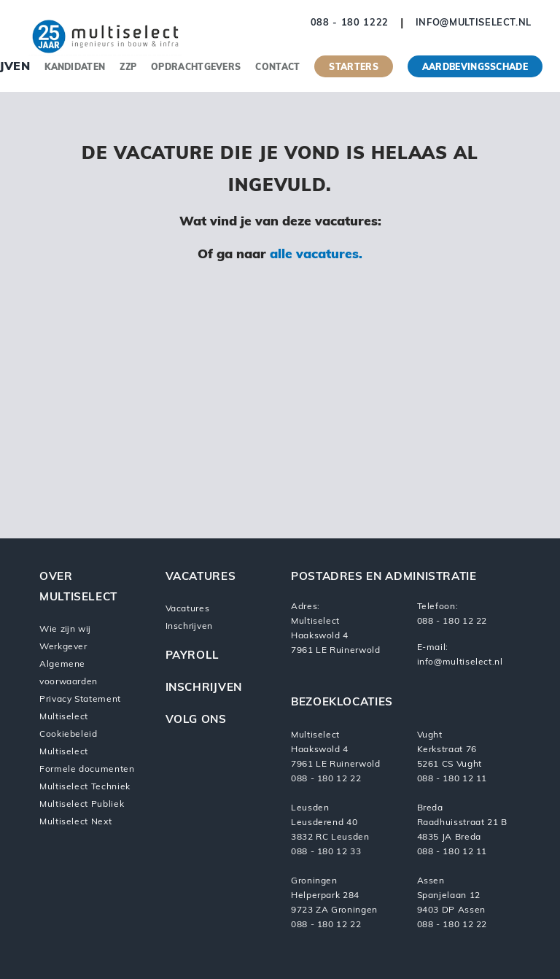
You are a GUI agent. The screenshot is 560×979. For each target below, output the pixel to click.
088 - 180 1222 (350, 23)
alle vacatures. (316, 255)
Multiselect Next (75, 822)
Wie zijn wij (65, 630)
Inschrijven (189, 627)
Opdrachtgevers (196, 68)
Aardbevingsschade (475, 68)
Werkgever (63, 647)
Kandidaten (75, 68)
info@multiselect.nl (474, 23)
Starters (353, 68)
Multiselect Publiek (82, 805)
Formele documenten (87, 770)
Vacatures (188, 609)
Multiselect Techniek (85, 787)
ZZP (128, 68)
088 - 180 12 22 (452, 622)
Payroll (192, 656)
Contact (277, 68)
